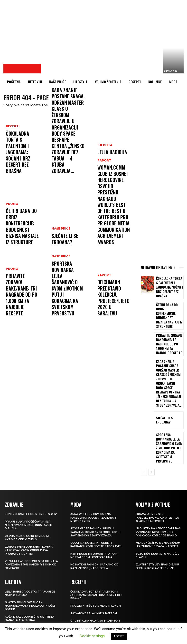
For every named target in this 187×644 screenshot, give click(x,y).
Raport (58, 127)
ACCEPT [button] (119, 636)
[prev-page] (144, 425)
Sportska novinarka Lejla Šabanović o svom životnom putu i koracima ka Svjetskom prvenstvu (66, 302)
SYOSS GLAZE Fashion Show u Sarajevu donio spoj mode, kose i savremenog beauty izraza (98, 484)
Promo (12, 221)
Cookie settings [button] (92, 636)
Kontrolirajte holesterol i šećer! (28, 468)
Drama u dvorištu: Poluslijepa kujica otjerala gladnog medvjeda (159, 470)
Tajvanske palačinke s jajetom (96, 565)
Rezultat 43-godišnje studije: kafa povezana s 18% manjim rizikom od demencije (29, 521)
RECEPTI (12, 149)
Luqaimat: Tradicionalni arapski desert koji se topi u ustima (96, 585)
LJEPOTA (104, 158)
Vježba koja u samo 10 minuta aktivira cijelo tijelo (28, 493)
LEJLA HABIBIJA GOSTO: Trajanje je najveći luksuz (112, 168)
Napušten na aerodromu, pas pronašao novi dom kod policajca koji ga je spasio (159, 484)
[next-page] (152, 425)
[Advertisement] (115, 38)
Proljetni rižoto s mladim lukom (97, 558)
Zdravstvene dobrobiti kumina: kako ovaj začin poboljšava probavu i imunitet (30, 506)
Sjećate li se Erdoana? (62, 242)
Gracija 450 (171, 71)
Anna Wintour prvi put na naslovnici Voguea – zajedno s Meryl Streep (95, 470)
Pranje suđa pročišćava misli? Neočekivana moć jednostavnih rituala (30, 481)
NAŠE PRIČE (60, 234)
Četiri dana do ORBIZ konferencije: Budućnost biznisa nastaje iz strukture (23, 235)
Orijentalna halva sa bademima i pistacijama (96, 574)
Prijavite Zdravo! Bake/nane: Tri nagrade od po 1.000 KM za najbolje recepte (22, 307)
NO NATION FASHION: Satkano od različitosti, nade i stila (96, 519)
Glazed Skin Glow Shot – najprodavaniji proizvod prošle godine (31, 561)
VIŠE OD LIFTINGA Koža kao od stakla (28, 585)
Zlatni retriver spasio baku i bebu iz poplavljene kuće (159, 522)
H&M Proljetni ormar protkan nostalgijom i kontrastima (95, 508)
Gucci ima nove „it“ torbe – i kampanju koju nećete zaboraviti (98, 497)
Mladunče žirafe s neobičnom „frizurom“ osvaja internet (154, 499)
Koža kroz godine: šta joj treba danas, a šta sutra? (31, 574)
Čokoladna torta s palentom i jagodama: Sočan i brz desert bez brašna (22, 164)
